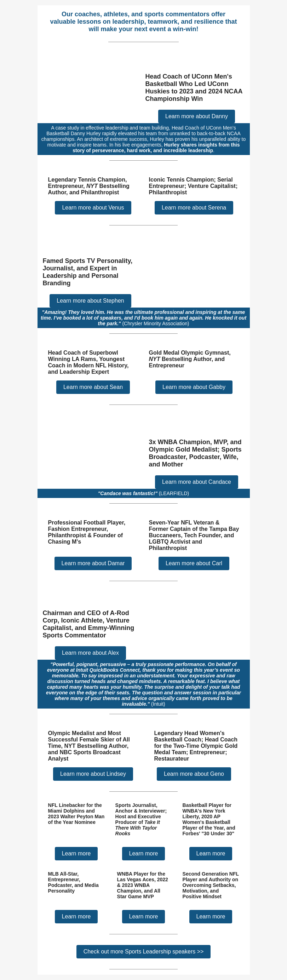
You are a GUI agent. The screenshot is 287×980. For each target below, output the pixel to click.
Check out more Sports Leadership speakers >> (144, 952)
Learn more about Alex (90, 653)
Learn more (76, 853)
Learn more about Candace (197, 482)
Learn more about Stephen (90, 301)
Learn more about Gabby (194, 387)
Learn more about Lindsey (93, 774)
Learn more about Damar (93, 563)
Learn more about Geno (194, 774)
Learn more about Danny (197, 116)
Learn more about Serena (194, 208)
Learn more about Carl (194, 563)
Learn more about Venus (93, 208)
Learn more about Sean (93, 387)
